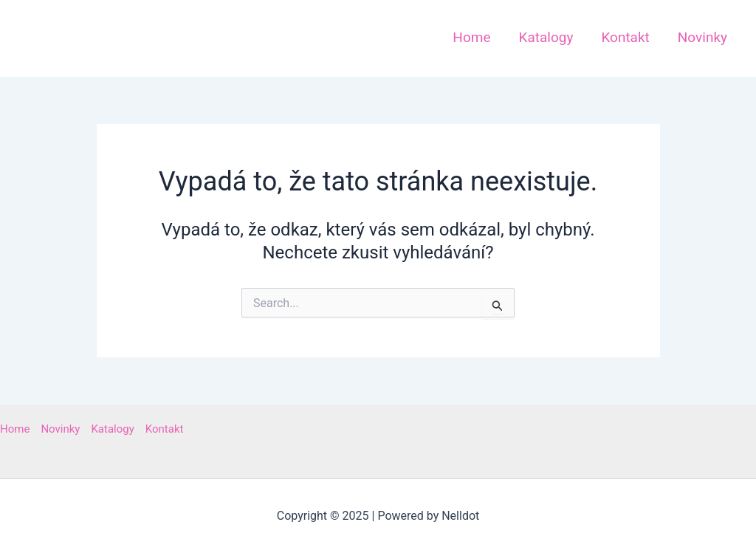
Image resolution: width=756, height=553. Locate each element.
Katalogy (112, 429)
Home (15, 429)
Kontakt (165, 429)
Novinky (60, 429)
